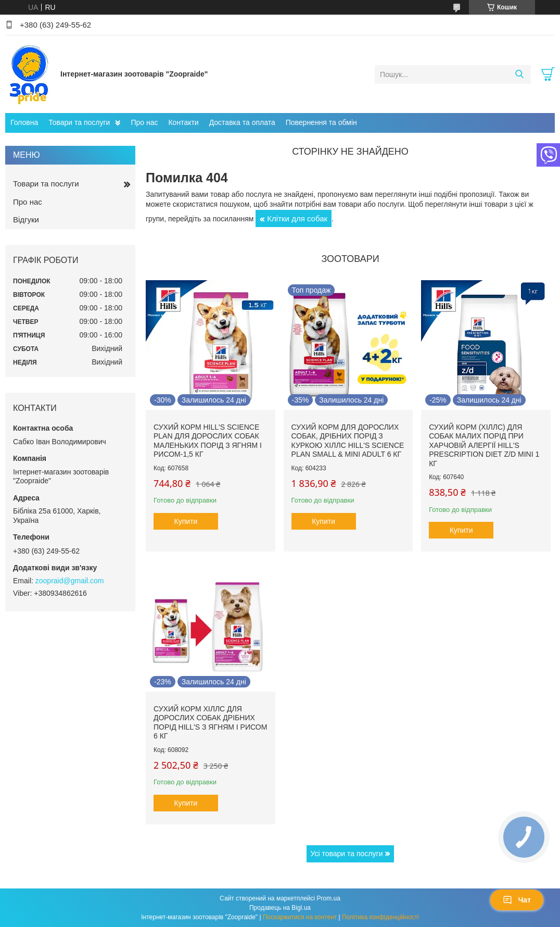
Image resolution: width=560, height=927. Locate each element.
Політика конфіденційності (380, 917)
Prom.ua (329, 898)
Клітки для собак (297, 218)
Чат (517, 900)
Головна (24, 122)
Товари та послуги (79, 122)
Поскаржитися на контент (300, 917)
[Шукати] (519, 74)
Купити (186, 521)
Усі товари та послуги (347, 854)
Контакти (183, 122)
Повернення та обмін (321, 122)
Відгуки (26, 220)
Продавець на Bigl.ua (280, 908)
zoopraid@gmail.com (70, 581)
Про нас (144, 122)
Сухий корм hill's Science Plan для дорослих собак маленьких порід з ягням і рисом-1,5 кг (208, 441)
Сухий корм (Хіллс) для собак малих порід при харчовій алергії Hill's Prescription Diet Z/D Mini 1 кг (484, 445)
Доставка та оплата (242, 122)
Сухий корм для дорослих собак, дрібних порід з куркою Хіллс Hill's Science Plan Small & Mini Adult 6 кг (348, 441)
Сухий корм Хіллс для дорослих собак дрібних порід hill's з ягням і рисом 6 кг (210, 723)
